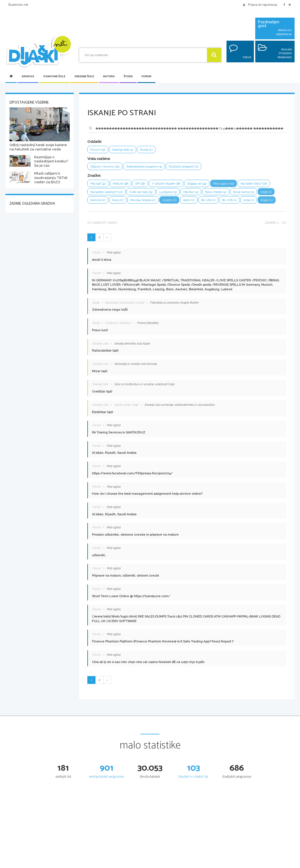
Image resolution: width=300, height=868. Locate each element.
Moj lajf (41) (98, 184)
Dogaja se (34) (199, 184)
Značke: (94, 176)
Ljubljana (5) (169, 192)
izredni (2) (170, 201)
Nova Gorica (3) (245, 192)
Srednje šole (84, 77)
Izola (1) (250, 201)
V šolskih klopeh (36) (168, 184)
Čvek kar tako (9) (142, 192)
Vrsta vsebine (99, 159)
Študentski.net (18, 5)
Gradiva (28, 77)
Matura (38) (121, 184)
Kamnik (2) (98, 201)
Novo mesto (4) (217, 192)
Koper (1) (268, 201)
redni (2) (190, 201)
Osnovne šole (54, 77)
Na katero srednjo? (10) (107, 192)
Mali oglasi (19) (226, 184)
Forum (146, 77)
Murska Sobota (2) (143, 201)
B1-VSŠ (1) (230, 201)
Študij (128, 77)
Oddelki (94, 142)
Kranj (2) (118, 201)
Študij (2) (147, 150)
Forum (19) (98, 150)
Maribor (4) (192, 192)
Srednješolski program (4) (144, 167)
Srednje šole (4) (123, 150)
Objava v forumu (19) (105, 167)
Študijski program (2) (184, 167)
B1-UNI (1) (209, 201)
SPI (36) (141, 184)
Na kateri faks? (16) (257, 184)
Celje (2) (268, 192)
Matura (109, 77)
